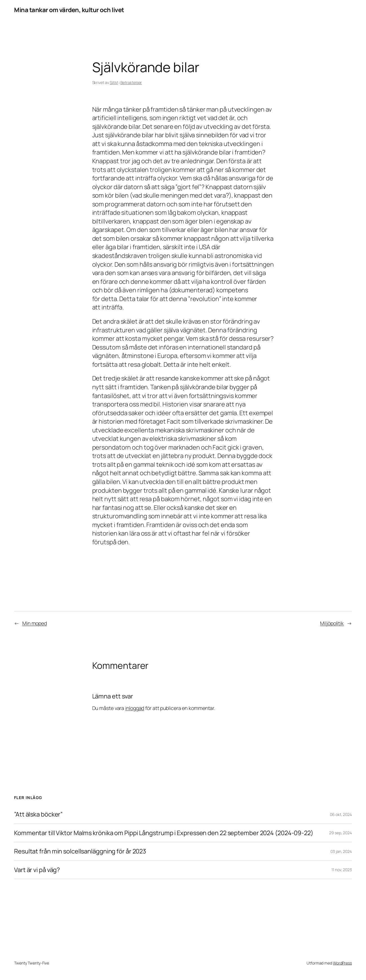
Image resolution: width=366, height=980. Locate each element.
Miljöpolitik (332, 623)
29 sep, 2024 (340, 833)
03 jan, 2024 (341, 851)
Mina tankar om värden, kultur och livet (69, 10)
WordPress (342, 963)
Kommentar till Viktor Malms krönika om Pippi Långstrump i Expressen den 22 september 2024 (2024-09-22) (164, 833)
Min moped (35, 623)
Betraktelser (131, 82)
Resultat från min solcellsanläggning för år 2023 (80, 851)
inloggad (135, 708)
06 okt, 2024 (341, 814)
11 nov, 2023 (342, 870)
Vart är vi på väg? (37, 870)
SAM (114, 82)
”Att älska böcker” (38, 814)
